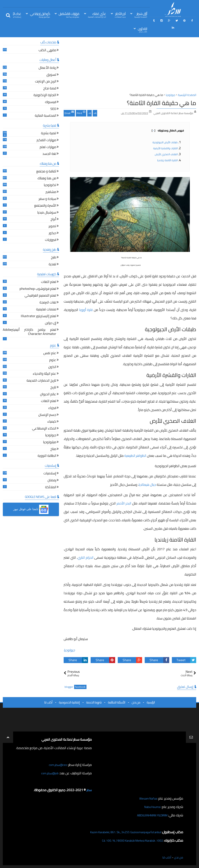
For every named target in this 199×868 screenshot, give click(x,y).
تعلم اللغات (49, 282)
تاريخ (53, 388)
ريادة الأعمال (47, 68)
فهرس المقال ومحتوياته (168, 131)
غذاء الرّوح (15, 15)
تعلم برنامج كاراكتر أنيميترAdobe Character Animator (29, 332)
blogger (69, 687)
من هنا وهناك (47, 179)
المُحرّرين (142, 30)
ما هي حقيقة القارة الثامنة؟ (162, 103)
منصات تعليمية (46, 310)
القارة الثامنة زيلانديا (167, 160)
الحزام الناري (85, 558)
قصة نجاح (50, 89)
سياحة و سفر (47, 199)
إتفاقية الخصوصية (69, 702)
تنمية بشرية (49, 134)
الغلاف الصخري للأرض (166, 154)
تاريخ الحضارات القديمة (41, 381)
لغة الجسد (49, 154)
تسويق (51, 75)
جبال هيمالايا (147, 485)
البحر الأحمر (124, 503)
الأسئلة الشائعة (117, 702)
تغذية (52, 265)
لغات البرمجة (48, 303)
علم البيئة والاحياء (44, 374)
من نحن (136, 702)
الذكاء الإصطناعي (44, 429)
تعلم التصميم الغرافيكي (40, 296)
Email (69, 113)
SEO (53, 109)
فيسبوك (51, 102)
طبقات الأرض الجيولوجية (165, 142)
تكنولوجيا (50, 185)
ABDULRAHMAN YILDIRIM (148, 815)
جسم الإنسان (47, 415)
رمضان (52, 481)
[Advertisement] (130, 66)
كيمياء (52, 422)
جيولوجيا (69, 650)
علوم (53, 360)
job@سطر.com (49, 773)
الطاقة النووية (47, 456)
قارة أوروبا (86, 310)
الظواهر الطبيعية (135, 456)
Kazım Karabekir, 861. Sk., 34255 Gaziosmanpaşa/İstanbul (120, 832)
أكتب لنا (48, 702)
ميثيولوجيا (50, 443)
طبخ (54, 258)
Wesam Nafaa (147, 798)
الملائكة (51, 488)
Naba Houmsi (151, 807)
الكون (52, 367)
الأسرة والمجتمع (45, 206)
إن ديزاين (51, 323)
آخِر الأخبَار (120, 15)
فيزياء (52, 408)
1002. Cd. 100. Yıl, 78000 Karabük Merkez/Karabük (127, 840)
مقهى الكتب (47, 51)
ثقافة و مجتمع (46, 172)
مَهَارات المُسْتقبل (69, 15)
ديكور (53, 233)
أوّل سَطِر (141, 15)
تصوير (52, 227)
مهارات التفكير (46, 141)
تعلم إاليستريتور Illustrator (38, 316)
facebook (80, 687)
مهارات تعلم (48, 147)
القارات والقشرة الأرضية (165, 148)
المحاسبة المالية (45, 116)
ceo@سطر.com (57, 765)
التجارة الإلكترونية (45, 95)
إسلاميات (50, 474)
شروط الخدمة (94, 702)
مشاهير (51, 192)
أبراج (53, 220)
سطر (89, 790)
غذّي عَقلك (97, 15)
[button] (31, 509)
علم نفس (50, 354)
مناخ (53, 449)
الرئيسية (151, 702)
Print (81, 113)
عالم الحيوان (48, 395)
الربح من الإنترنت (46, 82)
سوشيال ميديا (47, 213)
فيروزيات (51, 240)
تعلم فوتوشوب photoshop (38, 289)
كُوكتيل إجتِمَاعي (40, 15)
